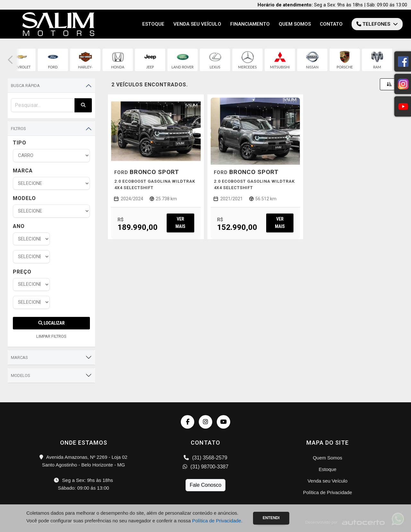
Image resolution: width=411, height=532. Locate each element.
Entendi (271, 518)
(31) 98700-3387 (206, 467)
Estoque (153, 24)
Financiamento (250, 24)
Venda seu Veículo (197, 24)
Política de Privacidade (328, 492)
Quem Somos (295, 24)
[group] (20, 60)
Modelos (21, 375)
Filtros (18, 129)
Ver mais (180, 223)
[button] (10, 60)
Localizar (51, 323)
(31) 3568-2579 (205, 458)
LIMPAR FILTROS (51, 336)
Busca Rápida (25, 86)
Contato (331, 24)
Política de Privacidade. (217, 521)
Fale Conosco (206, 485)
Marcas (19, 358)
